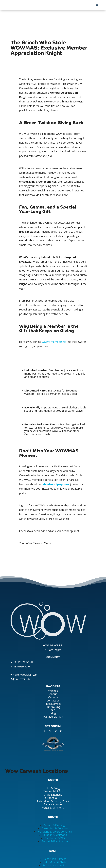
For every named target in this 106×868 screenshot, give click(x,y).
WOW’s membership (54, 342)
